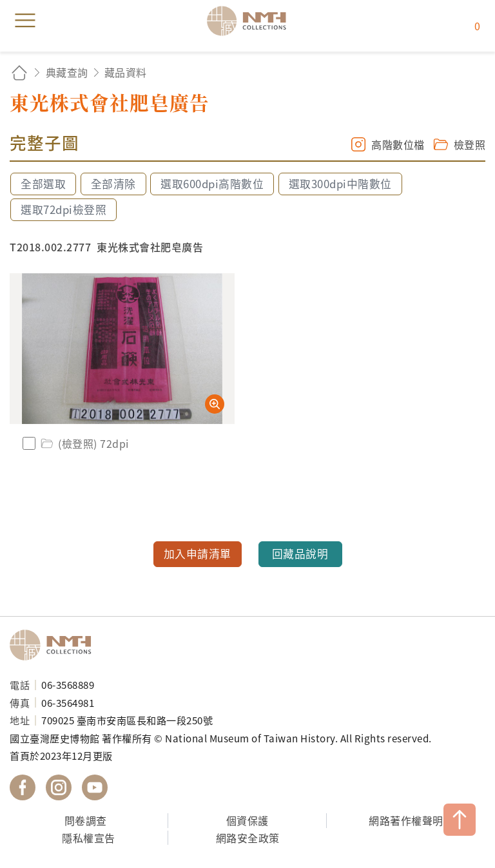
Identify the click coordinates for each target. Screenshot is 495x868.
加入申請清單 (198, 554)
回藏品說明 (300, 554)
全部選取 (43, 184)
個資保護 (247, 820)
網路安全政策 (248, 838)
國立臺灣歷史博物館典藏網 (251, 21)
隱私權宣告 (89, 838)
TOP (460, 820)
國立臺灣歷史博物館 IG (59, 787)
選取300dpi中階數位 (340, 184)
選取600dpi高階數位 (212, 184)
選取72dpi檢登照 (63, 209)
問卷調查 (86, 820)
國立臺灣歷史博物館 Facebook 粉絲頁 (23, 787)
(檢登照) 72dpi (84, 443)
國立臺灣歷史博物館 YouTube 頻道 (95, 787)
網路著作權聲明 (406, 820)
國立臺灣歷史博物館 (55, 645)
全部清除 (113, 184)
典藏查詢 (67, 72)
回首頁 (19, 72)
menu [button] (25, 21)
